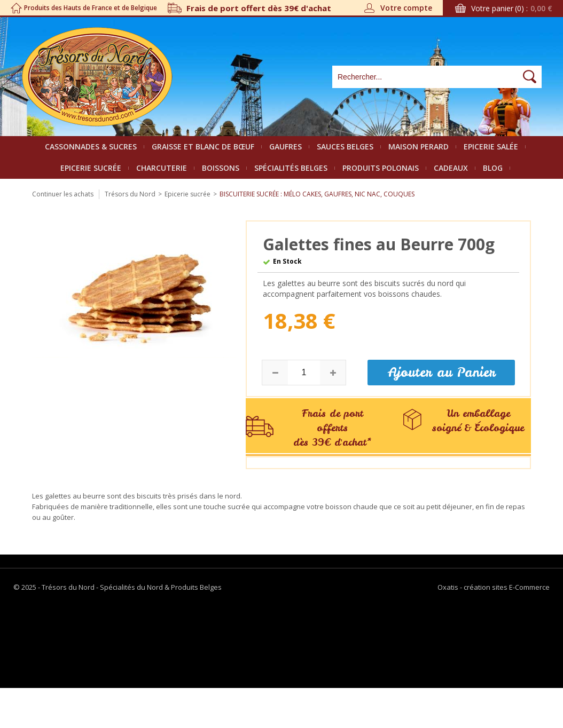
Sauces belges (345, 147)
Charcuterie (162, 168)
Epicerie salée (491, 147)
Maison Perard (419, 147)
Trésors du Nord (130, 194)
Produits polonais (381, 168)
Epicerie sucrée (91, 168)
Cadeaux (451, 168)
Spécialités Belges (291, 168)
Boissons (221, 168)
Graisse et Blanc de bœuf (203, 147)
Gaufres (286, 147)
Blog (493, 168)
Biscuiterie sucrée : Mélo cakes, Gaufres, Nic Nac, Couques (317, 194)
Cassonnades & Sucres (91, 147)
